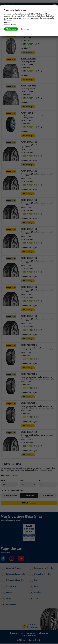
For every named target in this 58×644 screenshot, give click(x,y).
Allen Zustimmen (11, 29)
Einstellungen (26, 29)
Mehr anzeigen (8, 20)
